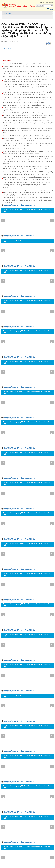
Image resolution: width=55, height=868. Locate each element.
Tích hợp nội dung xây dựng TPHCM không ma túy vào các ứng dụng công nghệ (27, 211)
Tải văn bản (6, 49)
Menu (50, 9)
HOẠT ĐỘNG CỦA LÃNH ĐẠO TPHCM (20, 205)
